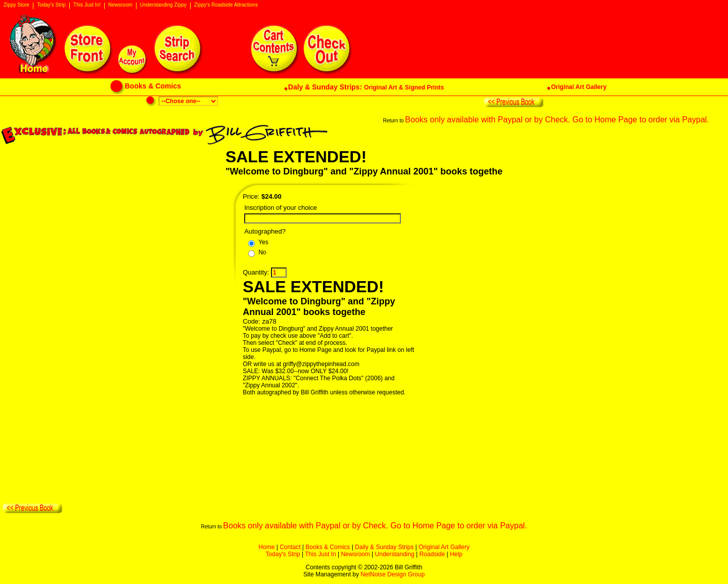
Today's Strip (51, 5)
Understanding (395, 554)
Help (456, 554)
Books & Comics (328, 547)
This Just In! (87, 5)
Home (266, 547)
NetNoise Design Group (393, 574)
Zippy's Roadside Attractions (226, 5)
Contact (290, 547)
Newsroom (120, 5)
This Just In (320, 554)
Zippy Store (16, 5)
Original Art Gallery (444, 547)
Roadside (432, 554)
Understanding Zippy (163, 5)
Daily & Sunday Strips (384, 547)
